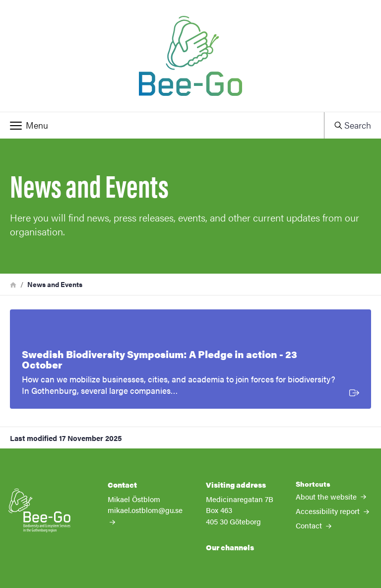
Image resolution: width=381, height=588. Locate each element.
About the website (331, 496)
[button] (162, 125)
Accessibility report (332, 511)
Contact (314, 525)
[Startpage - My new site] (190, 56)
